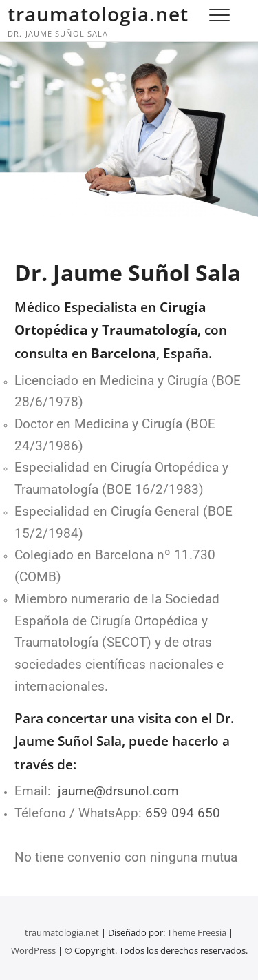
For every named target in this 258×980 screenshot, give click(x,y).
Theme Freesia (197, 932)
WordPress (33, 950)
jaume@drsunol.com (118, 791)
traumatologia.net (98, 14)
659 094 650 (183, 813)
